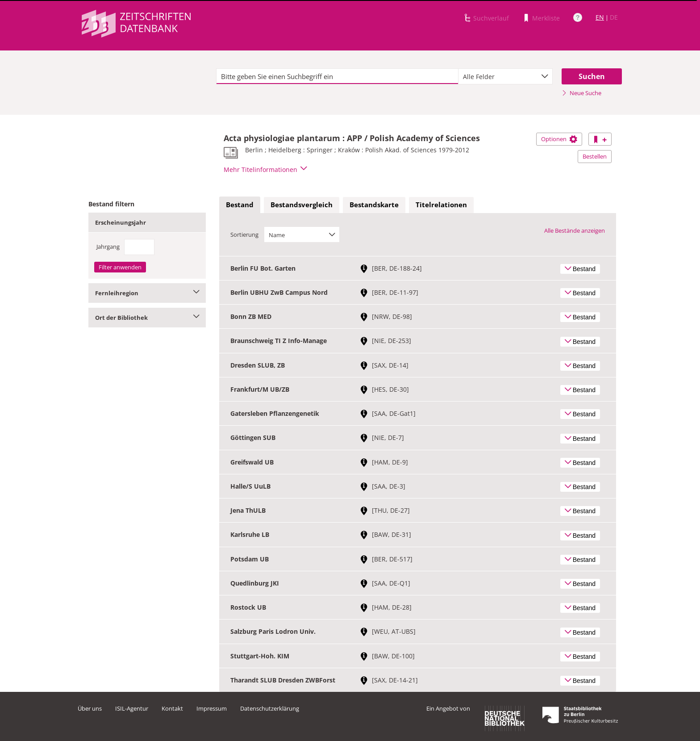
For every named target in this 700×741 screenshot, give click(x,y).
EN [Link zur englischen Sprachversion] (600, 17)
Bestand (240, 205)
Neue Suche (581, 93)
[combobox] (505, 76)
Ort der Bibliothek (147, 318)
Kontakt (172, 708)
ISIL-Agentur (132, 708)
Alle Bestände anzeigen (575, 230)
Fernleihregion (147, 293)
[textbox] (337, 76)
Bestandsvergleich (302, 205)
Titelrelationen (441, 205)
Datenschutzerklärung (270, 708)
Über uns (90, 708)
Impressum (212, 708)
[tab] (240, 205)
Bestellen (595, 156)
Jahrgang (108, 247)
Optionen (559, 139)
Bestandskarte (374, 205)
